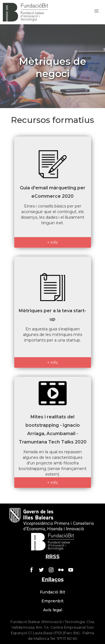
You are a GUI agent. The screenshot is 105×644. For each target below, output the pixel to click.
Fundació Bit (53, 592)
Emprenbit (53, 601)
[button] (97, 11)
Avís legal (53, 610)
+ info (53, 242)
